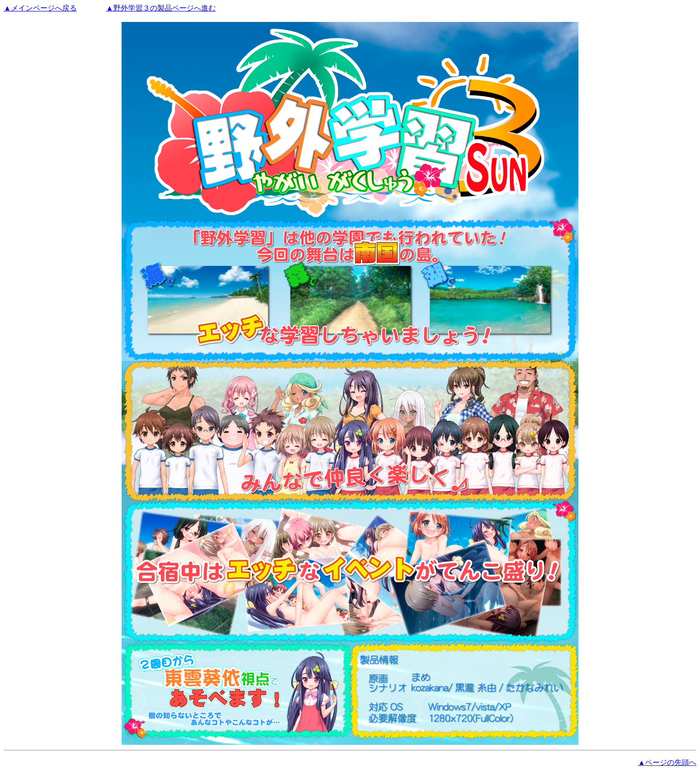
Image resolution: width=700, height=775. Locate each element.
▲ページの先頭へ (667, 762)
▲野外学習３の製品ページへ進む (161, 8)
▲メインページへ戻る (40, 8)
